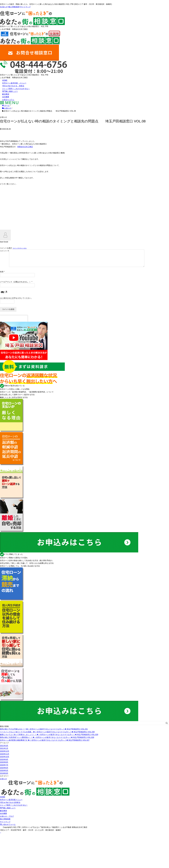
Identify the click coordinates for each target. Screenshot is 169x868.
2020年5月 (4, 774)
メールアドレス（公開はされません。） (16, 285)
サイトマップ (25, 7)
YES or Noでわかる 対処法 (13, 86)
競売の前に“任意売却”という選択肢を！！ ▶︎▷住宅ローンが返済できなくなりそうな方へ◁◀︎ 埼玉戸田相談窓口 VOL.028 (47, 741)
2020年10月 (5, 760)
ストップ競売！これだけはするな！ (16, 89)
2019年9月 (4, 777)
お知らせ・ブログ (7, 820)
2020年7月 (4, 768)
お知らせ (4, 7)
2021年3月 (4, 749)
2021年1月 (4, 752)
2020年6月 (4, 771)
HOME (5, 80)
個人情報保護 (14, 7)
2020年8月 (4, 766)
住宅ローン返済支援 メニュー (14, 83)
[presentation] (14, 322)
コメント (5, 251)
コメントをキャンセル (20, 248)
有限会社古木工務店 (25, 147)
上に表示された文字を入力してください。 (16, 302)
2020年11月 (5, 757)
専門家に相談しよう (10, 91)
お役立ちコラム (8, 100)
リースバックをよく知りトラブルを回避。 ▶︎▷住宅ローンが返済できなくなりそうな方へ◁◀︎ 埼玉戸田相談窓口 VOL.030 (47, 735)
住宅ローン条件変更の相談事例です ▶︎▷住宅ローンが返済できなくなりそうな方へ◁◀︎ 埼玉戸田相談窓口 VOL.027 (45, 744)
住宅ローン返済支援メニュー (11, 803)
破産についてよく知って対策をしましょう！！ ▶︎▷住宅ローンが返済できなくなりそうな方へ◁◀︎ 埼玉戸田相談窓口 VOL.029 (49, 738)
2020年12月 (5, 755)
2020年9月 (4, 763)
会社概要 (6, 97)
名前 (2, 275)
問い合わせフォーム (8, 828)
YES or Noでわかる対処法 (10, 806)
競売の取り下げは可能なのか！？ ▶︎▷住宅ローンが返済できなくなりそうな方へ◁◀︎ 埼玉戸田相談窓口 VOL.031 (44, 733)
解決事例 (6, 94)
